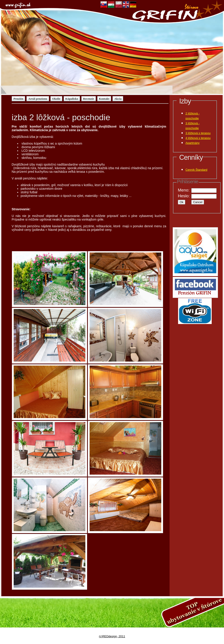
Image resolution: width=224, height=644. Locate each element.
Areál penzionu (38, 99)
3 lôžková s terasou (198, 133)
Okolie (56, 99)
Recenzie (89, 99)
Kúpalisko (72, 99)
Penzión (18, 99)
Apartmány (193, 143)
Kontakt (104, 99)
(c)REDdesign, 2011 (112, 636)
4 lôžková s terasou (198, 138)
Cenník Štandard (196, 170)
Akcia (118, 99)
